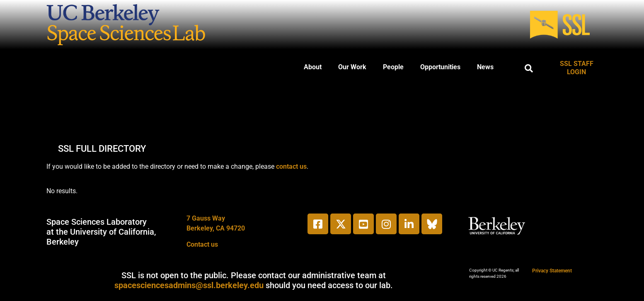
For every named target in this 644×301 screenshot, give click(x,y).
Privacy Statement (552, 271)
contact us (291, 166)
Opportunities (440, 67)
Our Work (352, 67)
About (313, 67)
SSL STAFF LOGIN (577, 68)
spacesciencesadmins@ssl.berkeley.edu (189, 285)
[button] (529, 68)
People (393, 67)
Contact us (202, 244)
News (485, 67)
